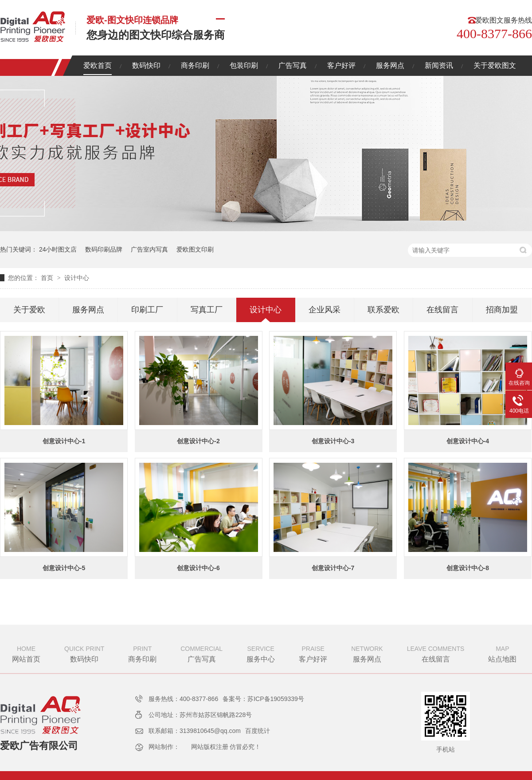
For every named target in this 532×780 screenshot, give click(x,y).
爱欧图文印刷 (195, 249)
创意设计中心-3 (333, 441)
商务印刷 (195, 65)
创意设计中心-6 (198, 568)
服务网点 (390, 65)
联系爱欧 (383, 310)
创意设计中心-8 (468, 568)
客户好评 (341, 65)
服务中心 (261, 653)
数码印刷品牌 (104, 249)
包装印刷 (244, 65)
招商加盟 (502, 310)
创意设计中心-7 (333, 568)
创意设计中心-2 (198, 441)
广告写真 (293, 65)
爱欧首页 (98, 65)
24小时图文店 (58, 249)
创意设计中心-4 (468, 441)
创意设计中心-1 (64, 441)
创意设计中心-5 (64, 568)
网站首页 (26, 653)
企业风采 (325, 310)
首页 (48, 278)
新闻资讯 (439, 65)
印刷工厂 (147, 310)
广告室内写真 (149, 249)
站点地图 (502, 653)
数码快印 (146, 65)
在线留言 (442, 310)
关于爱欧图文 (495, 65)
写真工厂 (207, 310)
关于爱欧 (29, 310)
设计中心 (77, 278)
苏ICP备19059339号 (276, 699)
